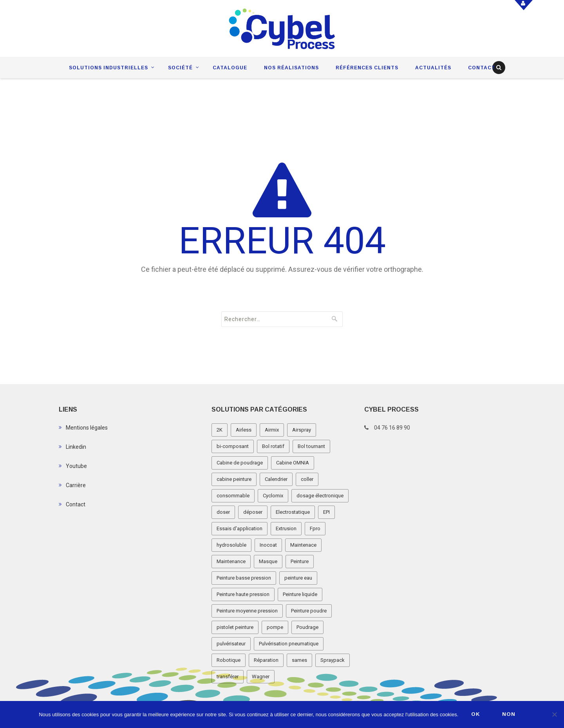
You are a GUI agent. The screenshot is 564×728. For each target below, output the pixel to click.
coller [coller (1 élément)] (307, 479)
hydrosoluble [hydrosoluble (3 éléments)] (231, 545)
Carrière (76, 485)
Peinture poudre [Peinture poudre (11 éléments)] (309, 611)
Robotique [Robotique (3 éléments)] (229, 660)
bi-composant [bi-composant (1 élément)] (233, 446)
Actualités (433, 68)
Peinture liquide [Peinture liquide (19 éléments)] (300, 594)
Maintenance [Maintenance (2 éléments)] (231, 561)
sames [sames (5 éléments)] (299, 660)
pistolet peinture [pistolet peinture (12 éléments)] (235, 627)
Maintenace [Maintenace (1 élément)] (303, 545)
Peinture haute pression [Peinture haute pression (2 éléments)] (243, 594)
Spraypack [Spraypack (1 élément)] (333, 660)
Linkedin (76, 447)
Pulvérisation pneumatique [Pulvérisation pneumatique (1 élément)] (289, 644)
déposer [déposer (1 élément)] (253, 512)
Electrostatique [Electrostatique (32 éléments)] (293, 512)
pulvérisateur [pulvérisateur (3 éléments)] (231, 644)
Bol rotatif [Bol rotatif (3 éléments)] (273, 446)
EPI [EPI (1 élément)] (326, 512)
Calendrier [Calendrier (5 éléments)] (276, 479)
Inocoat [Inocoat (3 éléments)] (268, 545)
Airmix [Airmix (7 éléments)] (272, 430)
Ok (476, 714)
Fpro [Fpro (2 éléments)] (315, 528)
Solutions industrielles (108, 68)
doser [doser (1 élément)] (223, 512)
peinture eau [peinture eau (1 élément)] (298, 578)
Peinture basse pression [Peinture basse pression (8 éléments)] (244, 578)
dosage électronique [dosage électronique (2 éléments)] (320, 496)
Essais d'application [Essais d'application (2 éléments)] (240, 528)
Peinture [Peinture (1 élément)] (300, 561)
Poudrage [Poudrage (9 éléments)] (307, 627)
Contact (482, 68)
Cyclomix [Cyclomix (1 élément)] (273, 496)
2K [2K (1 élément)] (220, 430)
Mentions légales (87, 428)
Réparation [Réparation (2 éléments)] (266, 660)
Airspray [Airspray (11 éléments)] (302, 430)
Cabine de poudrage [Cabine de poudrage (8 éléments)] (240, 463)
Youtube (76, 466)
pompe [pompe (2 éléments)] (275, 627)
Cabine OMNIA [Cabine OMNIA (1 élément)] (293, 463)
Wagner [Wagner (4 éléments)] (261, 677)
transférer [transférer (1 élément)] (228, 677)
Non (510, 714)
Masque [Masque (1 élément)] (268, 561)
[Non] (554, 715)
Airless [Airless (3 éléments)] (244, 430)
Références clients (367, 68)
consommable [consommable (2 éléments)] (233, 496)
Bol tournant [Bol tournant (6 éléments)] (311, 446)
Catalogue (230, 68)
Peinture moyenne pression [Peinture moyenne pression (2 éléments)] (247, 611)
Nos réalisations (291, 68)
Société (180, 68)
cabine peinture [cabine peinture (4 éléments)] (234, 479)
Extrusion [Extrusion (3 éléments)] (286, 528)
